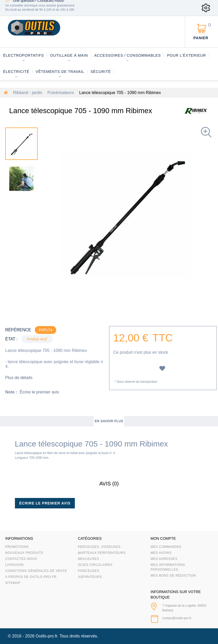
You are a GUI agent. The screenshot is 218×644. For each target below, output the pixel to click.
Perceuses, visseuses (99, 547)
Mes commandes (166, 547)
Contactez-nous (21, 559)
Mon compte (163, 538)
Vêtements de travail (60, 72)
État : (11, 339)
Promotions (17, 547)
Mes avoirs (161, 553)
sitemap (13, 583)
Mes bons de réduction (173, 576)
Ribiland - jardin (28, 93)
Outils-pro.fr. (47, 636)
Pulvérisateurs (61, 93)
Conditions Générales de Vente (36, 571)
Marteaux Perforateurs (102, 553)
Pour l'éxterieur (186, 55)
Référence (18, 330)
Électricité (16, 72)
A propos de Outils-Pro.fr (31, 577)
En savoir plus (109, 421)
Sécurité (101, 72)
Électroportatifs (24, 55)
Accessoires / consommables (127, 55)
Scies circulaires (95, 565)
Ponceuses (89, 571)
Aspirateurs (90, 577)
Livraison (15, 565)
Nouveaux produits (24, 553)
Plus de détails (19, 378)
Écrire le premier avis (39, 392)
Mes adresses (164, 559)
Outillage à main (69, 55)
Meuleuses (89, 559)
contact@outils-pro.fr (177, 618)
